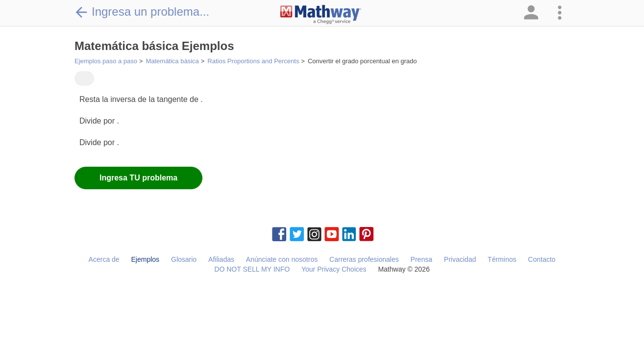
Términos (502, 259)
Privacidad (460, 259)
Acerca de (104, 259)
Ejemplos (146, 259)
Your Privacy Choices (334, 269)
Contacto (542, 259)
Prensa (421, 259)
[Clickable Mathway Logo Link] (321, 15)
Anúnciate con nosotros (282, 259)
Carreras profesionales (364, 259)
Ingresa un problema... (142, 12)
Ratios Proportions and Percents (253, 61)
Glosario (184, 259)
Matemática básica (172, 61)
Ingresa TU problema (138, 178)
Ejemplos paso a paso (106, 61)
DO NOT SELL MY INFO (252, 269)
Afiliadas (221, 259)
